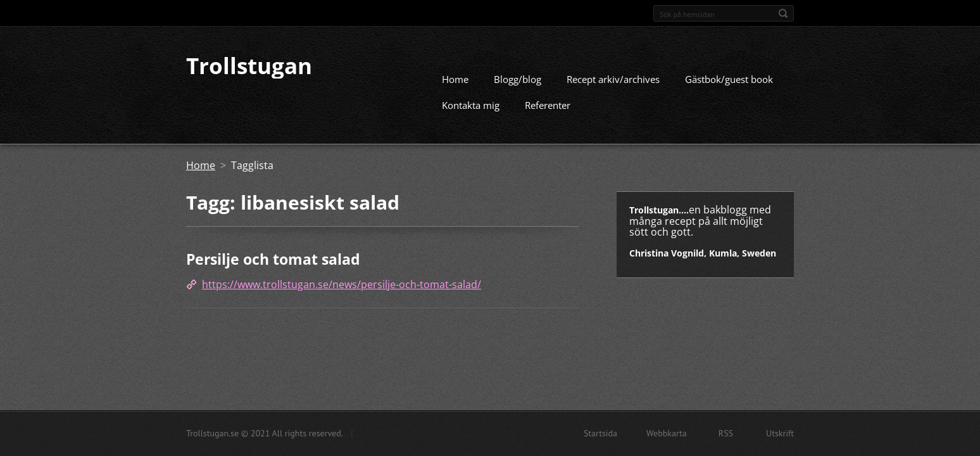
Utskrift (780, 433)
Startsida (600, 433)
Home (455, 77)
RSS (726, 433)
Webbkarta (667, 433)
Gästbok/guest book (729, 77)
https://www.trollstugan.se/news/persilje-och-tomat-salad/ (342, 282)
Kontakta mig (471, 103)
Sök (783, 13)
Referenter (548, 103)
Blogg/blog (518, 77)
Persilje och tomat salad (273, 257)
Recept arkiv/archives (613, 77)
